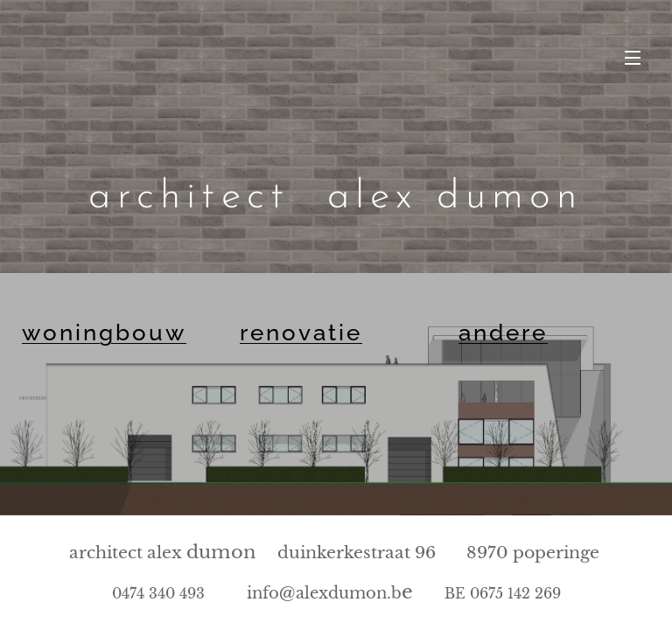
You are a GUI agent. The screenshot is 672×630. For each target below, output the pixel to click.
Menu (633, 58)
